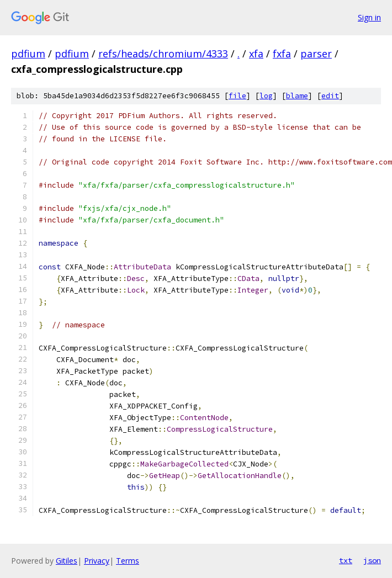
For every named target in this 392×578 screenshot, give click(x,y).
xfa (256, 54)
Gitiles (67, 561)
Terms (128, 561)
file (237, 96)
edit (330, 96)
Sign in (369, 17)
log (266, 96)
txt (346, 560)
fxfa (282, 54)
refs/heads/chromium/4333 (163, 54)
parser (316, 54)
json (372, 560)
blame (297, 96)
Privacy (97, 561)
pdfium (28, 54)
